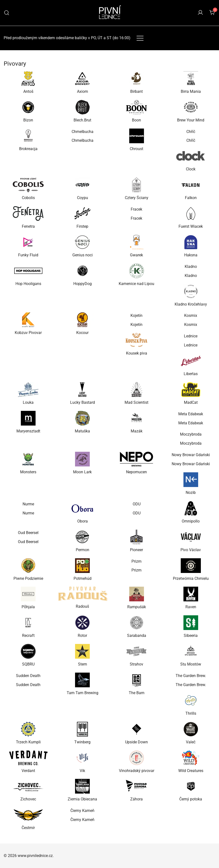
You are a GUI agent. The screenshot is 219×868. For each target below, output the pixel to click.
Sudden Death (28, 676)
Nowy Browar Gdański (191, 455)
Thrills (191, 713)
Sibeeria (191, 636)
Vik (82, 771)
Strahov (136, 664)
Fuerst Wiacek (191, 226)
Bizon (28, 120)
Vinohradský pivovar (137, 771)
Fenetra (28, 226)
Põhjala (28, 607)
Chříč (191, 132)
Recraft (28, 636)
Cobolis (28, 198)
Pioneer (136, 550)
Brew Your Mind (191, 120)
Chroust (136, 149)
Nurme (28, 504)
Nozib (191, 493)
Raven (191, 607)
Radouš (82, 606)
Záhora (136, 799)
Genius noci (83, 255)
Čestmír (28, 828)
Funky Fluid (28, 255)
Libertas (191, 374)
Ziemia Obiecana (82, 799)
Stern (83, 664)
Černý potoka (191, 799)
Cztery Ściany (137, 198)
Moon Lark (82, 472)
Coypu (83, 198)
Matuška (82, 431)
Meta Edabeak (191, 414)
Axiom (83, 91)
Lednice (191, 336)
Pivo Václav (191, 550)
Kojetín (136, 315)
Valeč (191, 742)
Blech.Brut (82, 120)
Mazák (137, 431)
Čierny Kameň (82, 811)
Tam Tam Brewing (83, 693)
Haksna (191, 255)
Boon (136, 120)
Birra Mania (191, 91)
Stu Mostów (191, 664)
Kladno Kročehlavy (191, 304)
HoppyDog (83, 284)
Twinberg (82, 742)
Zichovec (28, 799)
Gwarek (136, 255)
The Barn (137, 693)
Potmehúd (83, 578)
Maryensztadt (28, 431)
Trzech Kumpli (28, 742)
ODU (137, 504)
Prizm (136, 561)
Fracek (136, 209)
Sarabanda (137, 636)
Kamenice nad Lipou (136, 284)
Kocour (82, 333)
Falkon (191, 198)
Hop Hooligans (28, 284)
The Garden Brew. (191, 676)
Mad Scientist (136, 402)
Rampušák (137, 607)
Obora (83, 521)
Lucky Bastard (83, 402)
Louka (28, 402)
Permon (83, 550)
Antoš (28, 91)
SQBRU (28, 664)
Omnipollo (191, 521)
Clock (191, 169)
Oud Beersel (28, 533)
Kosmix (191, 315)
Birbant (136, 91)
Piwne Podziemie (28, 578)
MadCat (191, 402)
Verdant (28, 771)
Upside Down (136, 742)
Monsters (28, 472)
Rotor (82, 636)
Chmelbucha (83, 132)
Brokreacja (28, 149)
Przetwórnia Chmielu (191, 578)
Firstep (82, 226)
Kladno (191, 267)
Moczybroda (191, 434)
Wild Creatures (191, 771)
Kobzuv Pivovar (28, 333)
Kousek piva (137, 353)
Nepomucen (136, 472)
